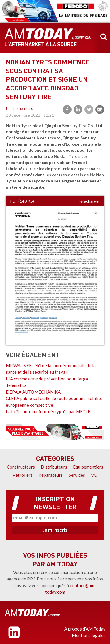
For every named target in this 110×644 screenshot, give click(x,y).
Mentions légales (89, 635)
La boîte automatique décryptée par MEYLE (48, 411)
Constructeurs (21, 467)
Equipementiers (20, 109)
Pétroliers (23, 475)
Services (77, 475)
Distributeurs (54, 467)
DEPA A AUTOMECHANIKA (33, 392)
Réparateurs (51, 475)
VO (94, 475)
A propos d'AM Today (85, 629)
